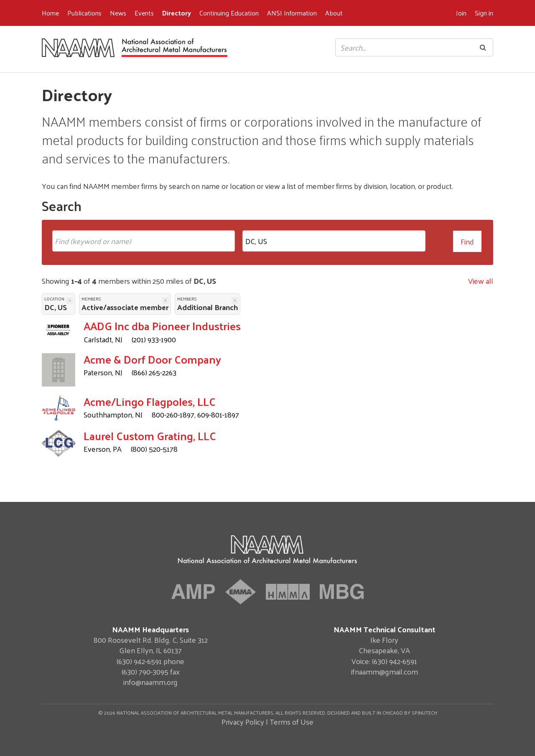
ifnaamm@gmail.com (385, 671)
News (118, 13)
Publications (84, 13)
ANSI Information (292, 13)
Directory (177, 13)
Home (50, 13)
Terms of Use (292, 722)
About (334, 13)
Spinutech (424, 713)
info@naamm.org (150, 682)
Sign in (484, 13)
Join (461, 13)
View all (481, 281)
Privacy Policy (243, 722)
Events (144, 13)
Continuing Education (229, 13)
